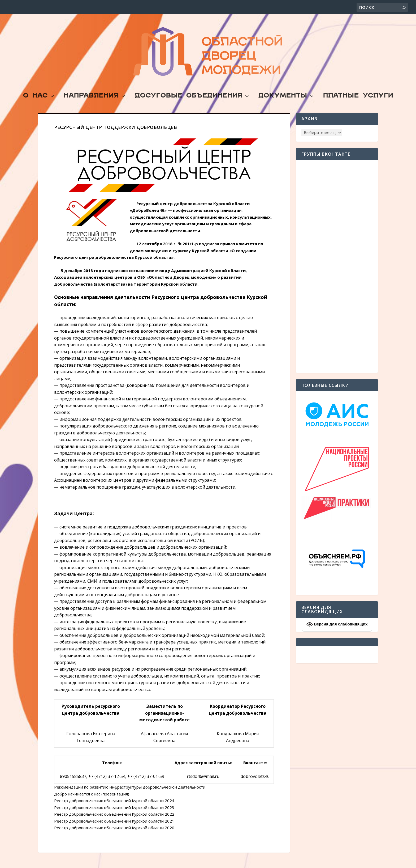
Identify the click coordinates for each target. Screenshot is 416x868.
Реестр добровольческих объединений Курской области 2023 (114, 816)
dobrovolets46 (255, 785)
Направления (91, 106)
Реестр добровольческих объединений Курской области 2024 (114, 810)
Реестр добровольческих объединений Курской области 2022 (114, 823)
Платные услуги (358, 106)
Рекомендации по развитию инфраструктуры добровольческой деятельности (130, 796)
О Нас (35, 106)
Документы (283, 106)
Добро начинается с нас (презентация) (92, 803)
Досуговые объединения (189, 106)
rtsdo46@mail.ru (203, 785)
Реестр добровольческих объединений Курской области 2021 (114, 830)
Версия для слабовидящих (337, 633)
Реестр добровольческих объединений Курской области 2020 (114, 837)
